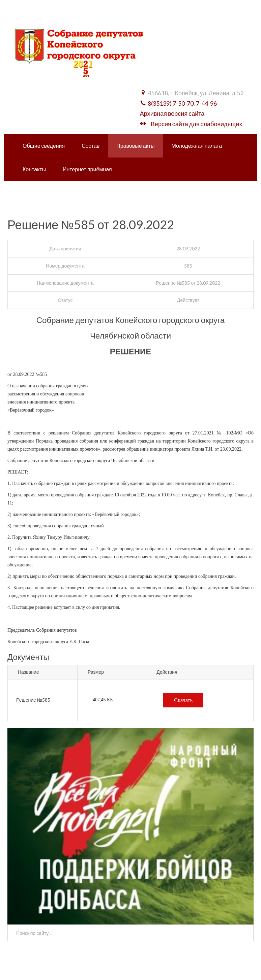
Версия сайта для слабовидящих (196, 124)
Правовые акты (135, 146)
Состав (91, 146)
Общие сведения (44, 146)
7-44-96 (206, 103)
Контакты (34, 169)
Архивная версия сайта (172, 113)
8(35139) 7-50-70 (171, 103)
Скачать (183, 700)
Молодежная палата (197, 146)
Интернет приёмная (87, 169)
